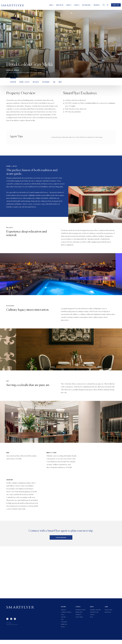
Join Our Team (108, 613)
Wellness (35, 83)
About (51, 6)
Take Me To (79, 618)
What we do (59, 6)
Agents (68, 6)
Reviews (63, 610)
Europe (63, 631)
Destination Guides (81, 613)
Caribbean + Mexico (66, 616)
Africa (63, 618)
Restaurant (45, 83)
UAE (62, 623)
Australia (63, 621)
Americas (63, 613)
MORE (59, 83)
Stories (76, 6)
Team (106, 610)
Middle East (64, 628)
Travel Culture (79, 621)
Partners (96, 6)
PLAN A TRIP (116, 5)
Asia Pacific (64, 626)
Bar (53, 83)
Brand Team (108, 616)
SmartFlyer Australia (95, 613)
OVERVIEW (13, 83)
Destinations (86, 6)
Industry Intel (79, 616)
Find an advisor (61, 541)
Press (92, 621)
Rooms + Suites (24, 83)
